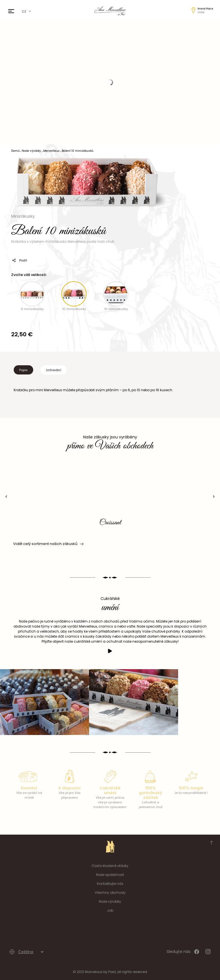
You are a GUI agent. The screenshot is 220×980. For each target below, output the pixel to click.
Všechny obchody (110, 893)
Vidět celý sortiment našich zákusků (48, 544)
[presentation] (6, 497)
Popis (23, 370)
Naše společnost (110, 875)
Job (110, 910)
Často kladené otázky (110, 866)
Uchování (54, 370)
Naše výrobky (110, 901)
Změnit (201, 12)
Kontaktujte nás (110, 884)
